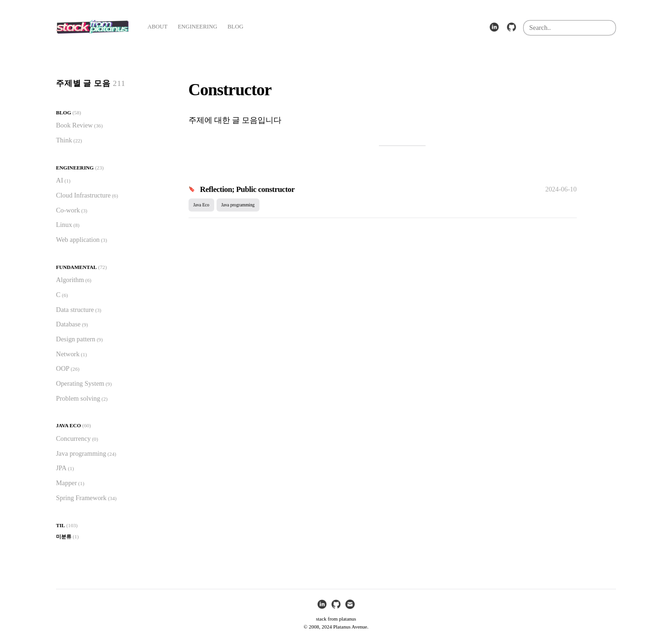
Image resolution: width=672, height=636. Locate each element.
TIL (60, 525)
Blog (63, 113)
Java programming (81, 453)
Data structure (75, 310)
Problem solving (78, 398)
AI (59, 180)
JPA (61, 468)
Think (64, 140)
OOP (63, 368)
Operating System (80, 383)
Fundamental (76, 267)
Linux (64, 225)
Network (68, 354)
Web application (78, 240)
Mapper (66, 483)
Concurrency (73, 438)
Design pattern (76, 339)
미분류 (64, 537)
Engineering (75, 168)
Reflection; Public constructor (248, 189)
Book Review (74, 125)
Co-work (68, 210)
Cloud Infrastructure (83, 195)
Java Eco (68, 425)
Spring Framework (81, 498)
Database (68, 324)
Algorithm (70, 280)
